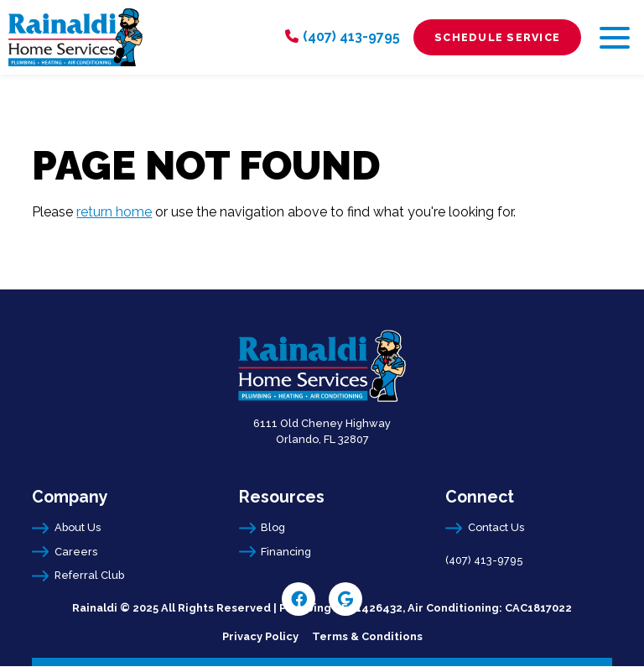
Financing (286, 552)
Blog (273, 527)
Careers (76, 552)
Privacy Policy (260, 636)
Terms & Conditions (367, 636)
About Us (78, 527)
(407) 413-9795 (351, 36)
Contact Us (496, 527)
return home (114, 212)
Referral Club (89, 575)
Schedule (497, 37)
